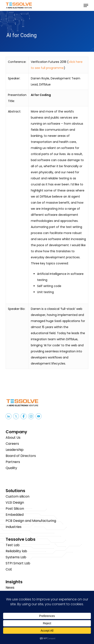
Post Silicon (15, 509)
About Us (13, 438)
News (10, 588)
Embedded (15, 515)
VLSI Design (15, 502)
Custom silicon (18, 496)
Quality (11, 468)
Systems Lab (16, 557)
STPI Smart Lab (18, 563)
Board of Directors (21, 456)
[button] (86, 5)
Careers (12, 444)
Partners (13, 462)
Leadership (15, 450)
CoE (9, 569)
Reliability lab (16, 551)
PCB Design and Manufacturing (31, 521)
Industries (14, 527)
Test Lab (13, 545)
